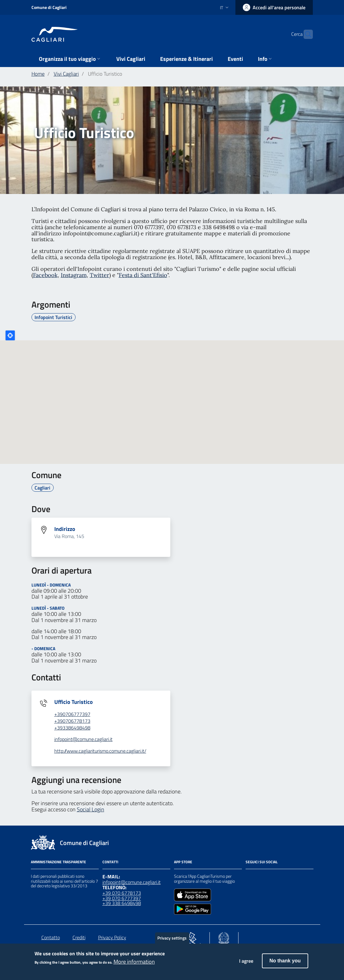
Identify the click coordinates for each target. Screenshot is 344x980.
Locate (10, 335)
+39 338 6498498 (122, 903)
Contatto (51, 937)
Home (38, 74)
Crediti (79, 937)
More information (134, 962)
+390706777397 (72, 714)
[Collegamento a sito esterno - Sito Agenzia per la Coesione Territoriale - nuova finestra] (224, 936)
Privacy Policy (112, 937)
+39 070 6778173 (122, 893)
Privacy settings (172, 938)
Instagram (74, 275)
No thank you (285, 961)
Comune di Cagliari (49, 7)
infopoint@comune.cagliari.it (83, 739)
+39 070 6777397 (122, 898)
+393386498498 (72, 728)
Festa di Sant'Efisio (143, 275)
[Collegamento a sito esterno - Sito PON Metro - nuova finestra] (191, 936)
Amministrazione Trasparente (58, 862)
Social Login (91, 809)
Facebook (45, 275)
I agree (246, 961)
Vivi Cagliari (66, 74)
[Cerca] (305, 34)
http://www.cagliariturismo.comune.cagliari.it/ (100, 751)
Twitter (99, 275)
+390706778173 (72, 721)
